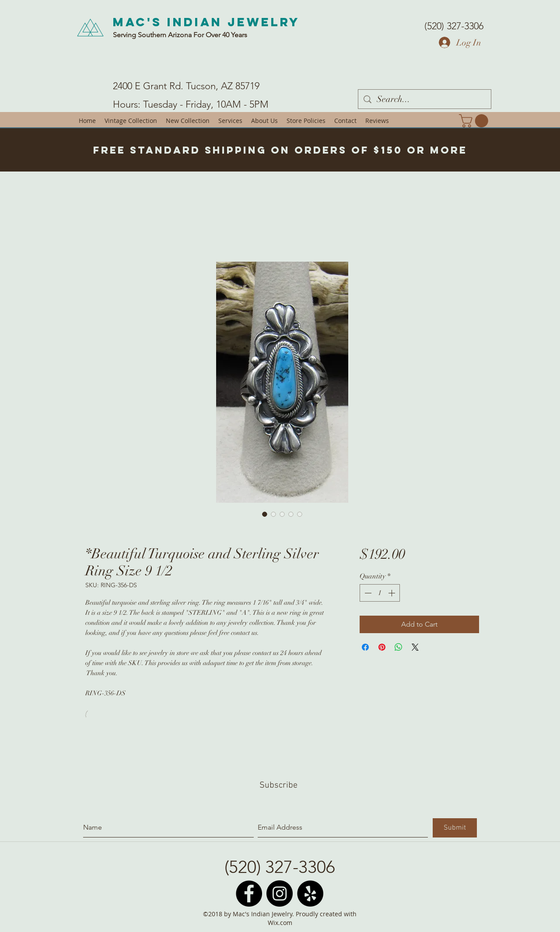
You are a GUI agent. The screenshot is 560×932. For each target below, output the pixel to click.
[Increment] (392, 593)
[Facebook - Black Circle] (249, 893)
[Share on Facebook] (365, 647)
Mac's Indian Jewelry (206, 22)
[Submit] (455, 828)
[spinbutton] (380, 593)
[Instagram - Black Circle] (280, 893)
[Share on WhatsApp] (399, 647)
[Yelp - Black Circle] (310, 893)
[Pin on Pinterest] (382, 647)
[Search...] (425, 99)
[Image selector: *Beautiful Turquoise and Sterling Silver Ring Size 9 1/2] (265, 514)
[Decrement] (367, 593)
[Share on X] (415, 647)
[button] (475, 121)
